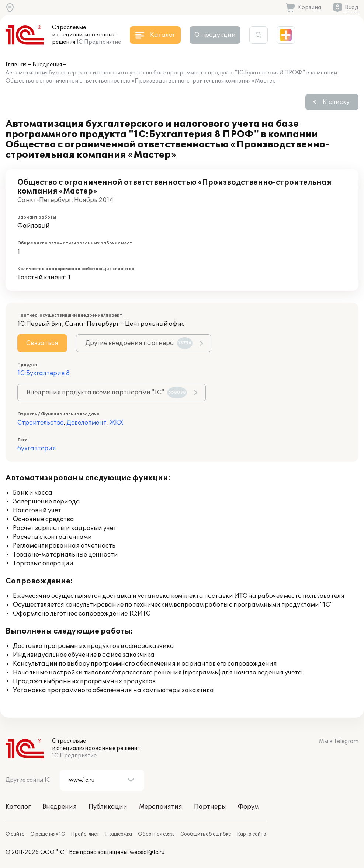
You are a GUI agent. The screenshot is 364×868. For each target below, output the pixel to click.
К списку (336, 102)
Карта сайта (252, 834)
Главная (16, 65)
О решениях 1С (48, 834)
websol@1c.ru (147, 852)
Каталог (18, 807)
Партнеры (210, 807)
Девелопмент (86, 423)
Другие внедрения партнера (139, 343)
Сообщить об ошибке (206, 834)
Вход (352, 8)
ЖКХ (116, 423)
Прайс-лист (85, 834)
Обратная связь (156, 834)
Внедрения (47, 65)
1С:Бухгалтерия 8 (44, 373)
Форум (248, 807)
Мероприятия (161, 807)
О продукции (215, 35)
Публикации (108, 807)
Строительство (41, 423)
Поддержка (119, 834)
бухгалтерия (37, 449)
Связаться (42, 343)
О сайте (15, 834)
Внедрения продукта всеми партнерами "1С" (107, 393)
